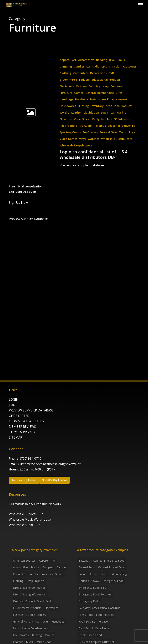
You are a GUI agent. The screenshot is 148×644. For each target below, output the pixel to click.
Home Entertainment (113, 99)
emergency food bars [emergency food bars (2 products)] (92, 588)
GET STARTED (19, 416)
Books (121, 60)
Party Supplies (102, 119)
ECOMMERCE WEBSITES (26, 421)
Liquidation (91, 112)
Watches (93, 139)
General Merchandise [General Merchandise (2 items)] (26, 621)
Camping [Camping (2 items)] (48, 567)
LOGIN (14, 399)
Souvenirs (128, 126)
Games (79, 93)
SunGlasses (90, 132)
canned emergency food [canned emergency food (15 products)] (109, 561)
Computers (81, 73)
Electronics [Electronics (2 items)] (51, 608)
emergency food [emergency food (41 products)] (113, 581)
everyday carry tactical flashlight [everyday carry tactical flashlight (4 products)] (99, 608)
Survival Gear (108, 132)
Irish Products (123, 106)
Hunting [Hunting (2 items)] (37, 635)
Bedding (102, 60)
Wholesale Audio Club (25, 525)
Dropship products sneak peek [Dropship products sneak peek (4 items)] (32, 601)
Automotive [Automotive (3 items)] (20, 567)
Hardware (82, 99)
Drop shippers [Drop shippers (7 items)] (35, 581)
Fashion (82, 86)
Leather (77, 112)
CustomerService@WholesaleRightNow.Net (49, 464)
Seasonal (114, 126)
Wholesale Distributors (117, 139)
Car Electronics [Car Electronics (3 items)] (38, 574)
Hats (93, 99)
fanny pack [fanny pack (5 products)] (86, 615)
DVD (111, 73)
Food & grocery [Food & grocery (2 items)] (36, 615)
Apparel (65, 60)
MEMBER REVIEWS (22, 427)
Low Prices (108, 112)
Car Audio (93, 66)
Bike (112, 60)
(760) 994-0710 (31, 458)
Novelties (66, 119)
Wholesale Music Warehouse (30, 519)
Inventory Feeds (101, 106)
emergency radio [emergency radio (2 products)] (89, 601)
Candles (79, 66)
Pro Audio (85, 126)
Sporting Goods (70, 132)
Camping (66, 66)
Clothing (66, 73)
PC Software (122, 119)
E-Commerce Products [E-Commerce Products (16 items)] (27, 608)
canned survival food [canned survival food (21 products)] (112, 567)
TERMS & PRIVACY (22, 432)
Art (74, 60)
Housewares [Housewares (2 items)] (21, 635)
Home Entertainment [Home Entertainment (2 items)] (35, 628)
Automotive (86, 60)
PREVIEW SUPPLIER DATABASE (31, 410)
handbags (66, 99)
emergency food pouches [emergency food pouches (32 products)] (95, 594)
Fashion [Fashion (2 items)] (18, 615)
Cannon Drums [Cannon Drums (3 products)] (88, 574)
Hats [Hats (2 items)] (16, 628)
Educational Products (106, 80)
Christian (115, 66)
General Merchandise (100, 93)
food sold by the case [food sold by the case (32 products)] (93, 621)
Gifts (119, 93)
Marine (121, 112)
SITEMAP (16, 437)
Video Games (69, 139)
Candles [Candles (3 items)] (62, 567)
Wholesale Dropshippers (76, 145)
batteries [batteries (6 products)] (84, 561)
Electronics (67, 86)
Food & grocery (99, 86)
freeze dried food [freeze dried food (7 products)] (90, 635)
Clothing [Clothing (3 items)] (18, 581)
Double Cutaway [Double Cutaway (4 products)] (89, 581)
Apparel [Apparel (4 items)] (44, 561)
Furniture (66, 93)
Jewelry (65, 112)
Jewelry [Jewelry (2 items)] (49, 635)
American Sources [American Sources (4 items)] (24, 561)
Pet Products (68, 126)
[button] (140, 5)
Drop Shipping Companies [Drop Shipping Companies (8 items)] (29, 588)
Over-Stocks (82, 119)
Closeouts (130, 66)
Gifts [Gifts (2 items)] (46, 621)
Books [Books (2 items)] (35, 567)
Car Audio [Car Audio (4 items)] (19, 574)
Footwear (117, 86)
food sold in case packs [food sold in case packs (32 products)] (94, 628)
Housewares (68, 106)
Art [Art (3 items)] (53, 561)
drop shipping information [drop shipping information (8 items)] (30, 594)
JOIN (12, 405)
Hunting (83, 106)
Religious (100, 126)
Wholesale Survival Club (26, 514)
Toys (132, 132)
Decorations (98, 73)
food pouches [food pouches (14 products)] (105, 615)
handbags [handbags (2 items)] (58, 621)
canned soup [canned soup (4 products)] (87, 567)
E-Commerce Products (75, 80)
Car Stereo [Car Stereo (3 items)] (57, 574)
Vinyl (82, 139)
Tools (123, 132)
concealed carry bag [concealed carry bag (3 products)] (114, 574)
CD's (104, 66)
